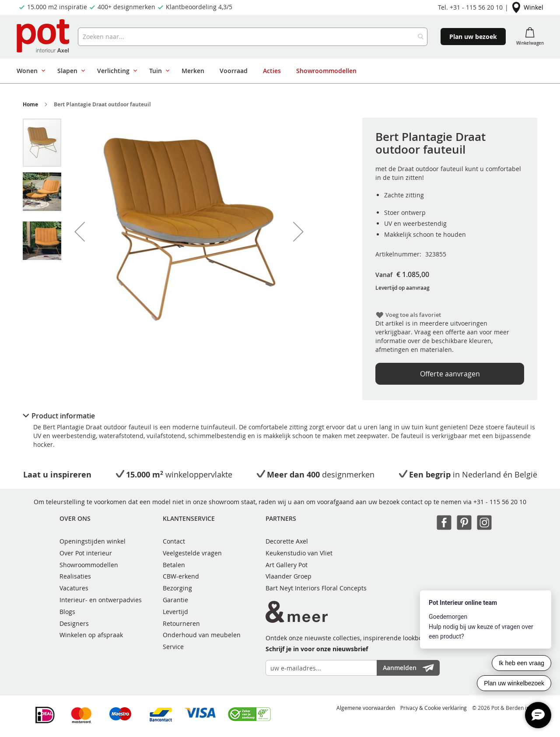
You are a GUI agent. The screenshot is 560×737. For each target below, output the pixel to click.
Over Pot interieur (86, 553)
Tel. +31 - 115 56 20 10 (470, 7)
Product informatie (63, 416)
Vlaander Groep (289, 576)
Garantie (175, 600)
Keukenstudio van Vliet (299, 553)
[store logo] (44, 37)
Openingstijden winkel (93, 541)
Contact (174, 541)
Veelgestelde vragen (192, 553)
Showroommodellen (89, 565)
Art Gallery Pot (287, 565)
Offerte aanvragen (450, 374)
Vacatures (74, 588)
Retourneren (181, 623)
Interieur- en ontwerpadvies (101, 600)
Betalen (174, 565)
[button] (80, 232)
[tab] (280, 416)
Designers (74, 623)
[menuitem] (29, 71)
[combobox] (252, 37)
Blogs (67, 612)
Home (30, 104)
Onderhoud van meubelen (202, 635)
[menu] (276, 71)
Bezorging (177, 588)
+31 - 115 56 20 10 (500, 502)
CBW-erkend (181, 576)
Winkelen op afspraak (91, 635)
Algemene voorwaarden (366, 708)
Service (173, 647)
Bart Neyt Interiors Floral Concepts (316, 588)
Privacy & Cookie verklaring (434, 708)
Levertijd (175, 612)
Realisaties (75, 576)
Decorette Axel (287, 541)
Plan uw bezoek (473, 37)
